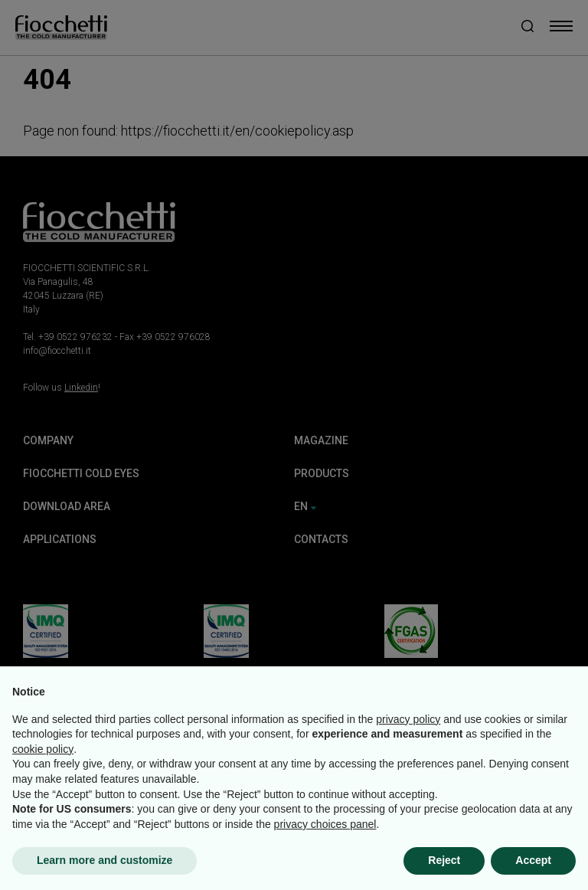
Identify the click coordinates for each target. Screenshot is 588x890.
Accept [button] (533, 860)
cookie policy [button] (43, 749)
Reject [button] (444, 860)
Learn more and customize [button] (105, 860)
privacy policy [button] (408, 719)
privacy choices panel (325, 824)
